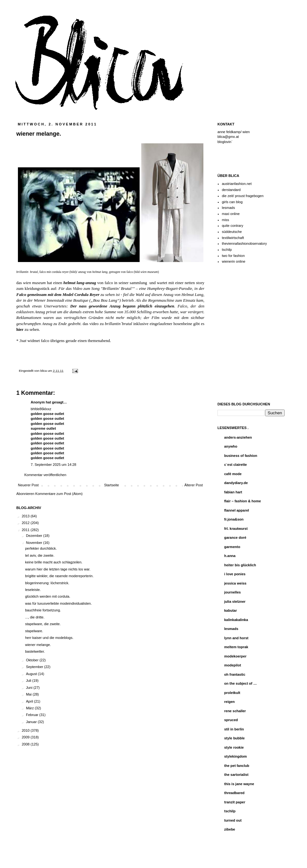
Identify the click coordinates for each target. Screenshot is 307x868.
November (35, 543)
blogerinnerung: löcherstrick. (47, 583)
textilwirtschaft (233, 238)
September (35, 667)
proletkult (232, 693)
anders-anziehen (238, 437)
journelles (232, 592)
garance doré (235, 538)
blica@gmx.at (228, 137)
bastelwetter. (35, 651)
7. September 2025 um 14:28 (53, 465)
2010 (26, 730)
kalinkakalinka (236, 620)
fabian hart (233, 492)
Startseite (111, 485)
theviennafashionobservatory (244, 243)
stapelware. (34, 631)
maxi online (231, 214)
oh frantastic (235, 674)
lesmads (228, 208)
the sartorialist (236, 775)
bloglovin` (225, 142)
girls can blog (232, 202)
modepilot (233, 665)
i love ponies (235, 574)
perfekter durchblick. (41, 548)
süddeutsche (232, 232)
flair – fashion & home (243, 501)
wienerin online (234, 261)
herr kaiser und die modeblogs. (49, 638)
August (32, 674)
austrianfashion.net (237, 184)
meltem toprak (236, 647)
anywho (231, 446)
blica (44, 371)
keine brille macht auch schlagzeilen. (54, 562)
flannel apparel (237, 510)
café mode (233, 474)
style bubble (234, 738)
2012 (26, 523)
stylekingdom (236, 756)
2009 (26, 737)
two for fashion (233, 256)
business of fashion (241, 456)
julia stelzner (235, 601)
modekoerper (235, 656)
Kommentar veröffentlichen (45, 475)
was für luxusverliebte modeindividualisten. (58, 603)
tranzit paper (235, 802)
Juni (30, 688)
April (30, 701)
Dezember (35, 536)
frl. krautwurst (236, 529)
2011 (26, 530)
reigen (229, 702)
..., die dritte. (35, 617)
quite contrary (233, 226)
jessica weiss (235, 583)
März (30, 708)
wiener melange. (38, 645)
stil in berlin (234, 729)
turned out (233, 820)
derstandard (231, 190)
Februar (33, 715)
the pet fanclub (237, 766)
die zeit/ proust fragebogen (243, 196)
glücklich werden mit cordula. (47, 596)
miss (226, 220)
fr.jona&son (234, 519)
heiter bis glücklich (240, 565)
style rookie (234, 747)
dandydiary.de (236, 483)
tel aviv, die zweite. (40, 555)
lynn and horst (236, 638)
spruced (231, 720)
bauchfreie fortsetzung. (43, 610)
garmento (232, 547)
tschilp (227, 250)
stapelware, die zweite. (43, 624)
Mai (29, 694)
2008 (26, 744)
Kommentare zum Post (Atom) (59, 494)
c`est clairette (236, 465)
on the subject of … (240, 683)
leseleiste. (33, 590)
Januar (32, 722)
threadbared (234, 793)
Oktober (33, 660)
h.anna (230, 556)
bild (73, 272)
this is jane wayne (239, 784)
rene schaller (235, 711)
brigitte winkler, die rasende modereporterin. (59, 576)
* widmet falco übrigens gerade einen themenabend (63, 341)
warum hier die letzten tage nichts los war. (58, 569)
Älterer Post (194, 485)
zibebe (230, 829)
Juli (29, 681)
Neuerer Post (28, 485)
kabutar (231, 610)
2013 (26, 516)
